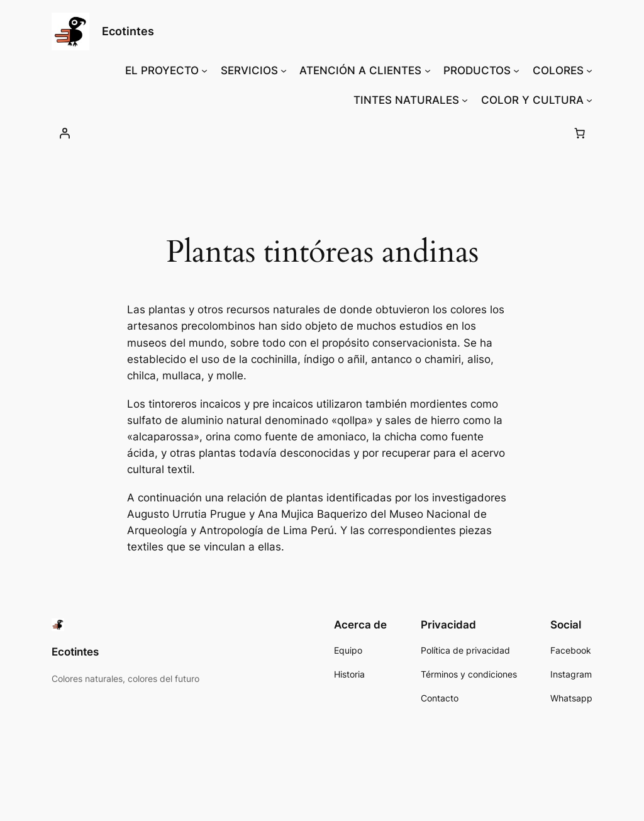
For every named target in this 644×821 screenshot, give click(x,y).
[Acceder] (65, 133)
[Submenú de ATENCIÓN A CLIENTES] (428, 70)
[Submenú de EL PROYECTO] (204, 70)
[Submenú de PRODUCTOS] (516, 70)
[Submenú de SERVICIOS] (284, 70)
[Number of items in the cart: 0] (579, 133)
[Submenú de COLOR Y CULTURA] (589, 100)
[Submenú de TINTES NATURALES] (465, 100)
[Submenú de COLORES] (589, 70)
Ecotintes (128, 31)
